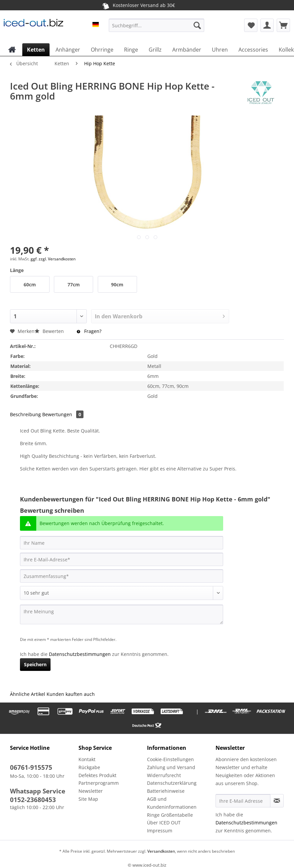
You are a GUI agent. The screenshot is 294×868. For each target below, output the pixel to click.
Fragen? (89, 331)
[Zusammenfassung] (122, 576)
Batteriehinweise (166, 791)
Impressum (160, 831)
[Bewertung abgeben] (122, 593)
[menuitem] (156, 28)
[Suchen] (197, 25)
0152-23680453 (33, 800)
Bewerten (50, 331)
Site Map (88, 799)
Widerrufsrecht (164, 775)
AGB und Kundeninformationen (172, 803)
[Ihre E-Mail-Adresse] (122, 559)
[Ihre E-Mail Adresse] (243, 801)
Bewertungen (63, 414)
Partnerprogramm (99, 783)
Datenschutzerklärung (172, 783)
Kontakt (87, 759)
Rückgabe (89, 767)
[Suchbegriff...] (156, 25)
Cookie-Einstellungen (170, 759)
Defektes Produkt (97, 775)
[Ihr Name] (122, 543)
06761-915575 (31, 767)
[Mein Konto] (267, 25)
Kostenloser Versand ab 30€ (138, 5)
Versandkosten (161, 851)
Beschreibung (25, 414)
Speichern (35, 664)
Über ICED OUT (164, 823)
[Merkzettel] (251, 25)
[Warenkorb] (283, 25)
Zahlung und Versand (171, 767)
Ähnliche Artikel (28, 694)
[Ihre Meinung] (122, 614)
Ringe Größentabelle (170, 815)
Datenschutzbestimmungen (80, 654)
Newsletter (91, 791)
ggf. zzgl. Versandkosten (53, 259)
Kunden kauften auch (71, 694)
